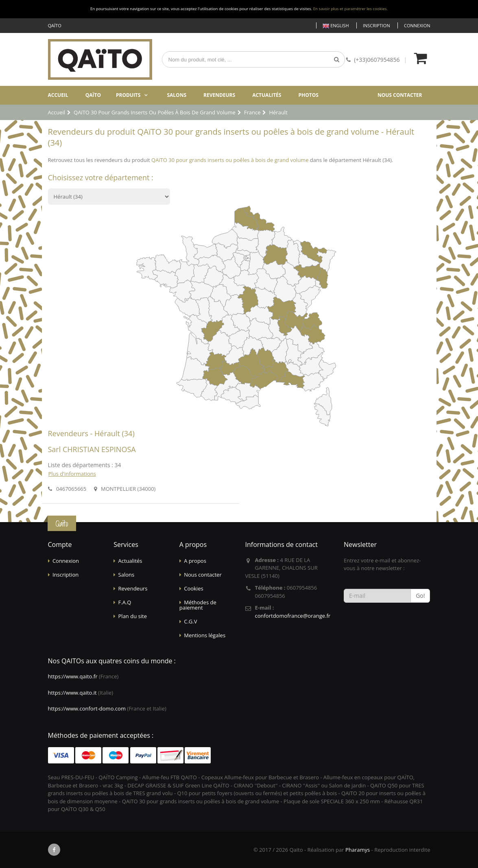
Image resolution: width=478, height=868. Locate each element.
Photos (308, 95)
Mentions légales (205, 635)
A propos (195, 561)
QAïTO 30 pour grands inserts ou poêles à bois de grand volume (230, 160)
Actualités (267, 95)
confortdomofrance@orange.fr (292, 616)
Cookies (193, 588)
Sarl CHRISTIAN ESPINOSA (92, 449)
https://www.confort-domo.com (87, 708)
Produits (128, 95)
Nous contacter (400, 95)
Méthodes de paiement (198, 605)
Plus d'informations (72, 474)
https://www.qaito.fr (73, 676)
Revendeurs (219, 95)
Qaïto (93, 95)
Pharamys (358, 850)
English (336, 26)
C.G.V (190, 621)
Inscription (377, 25)
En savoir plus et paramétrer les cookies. (350, 9)
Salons (177, 95)
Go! (420, 596)
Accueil (58, 95)
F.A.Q (125, 602)
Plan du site (133, 616)
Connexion (417, 25)
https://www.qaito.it (72, 693)
